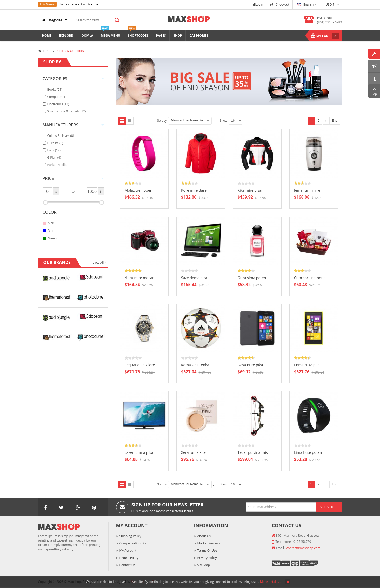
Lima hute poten (308, 452)
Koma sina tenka (195, 365)
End (335, 121)
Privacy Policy (207, 558)
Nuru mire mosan (140, 278)
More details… (270, 582)
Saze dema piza (194, 278)
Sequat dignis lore (140, 365)
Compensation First (134, 543)
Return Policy (129, 558)
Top (374, 91)
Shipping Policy (130, 536)
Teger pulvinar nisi (253, 452)
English (305, 5)
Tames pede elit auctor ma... (80, 4)
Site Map (204, 565)
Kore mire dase (194, 190)
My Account (128, 550)
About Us (204, 536)
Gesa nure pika (250, 365)
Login (258, 5)
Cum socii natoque (310, 278)
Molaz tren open (139, 190)
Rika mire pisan (251, 190)
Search (117, 20)
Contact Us (127, 565)
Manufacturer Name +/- (187, 120)
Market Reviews (209, 543)
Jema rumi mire (307, 190)
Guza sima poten (252, 278)
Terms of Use (207, 550)
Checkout (282, 5)
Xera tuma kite (193, 452)
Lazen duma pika (139, 452)
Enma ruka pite (307, 365)
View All (98, 263)
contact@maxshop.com (303, 548)
